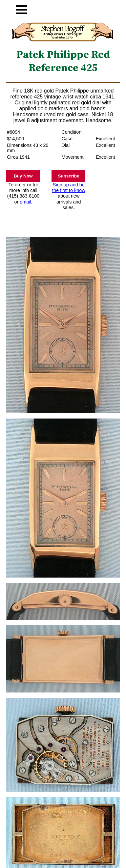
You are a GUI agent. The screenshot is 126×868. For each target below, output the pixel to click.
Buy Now (23, 176)
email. (26, 202)
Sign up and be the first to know (69, 188)
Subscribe (68, 176)
